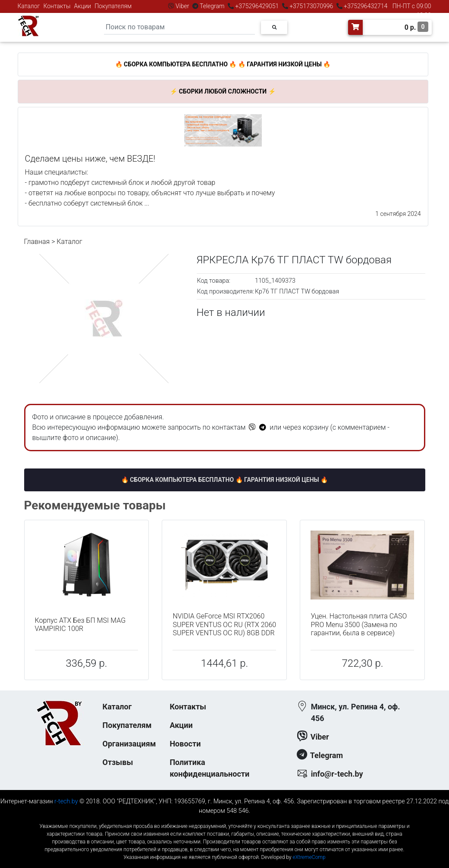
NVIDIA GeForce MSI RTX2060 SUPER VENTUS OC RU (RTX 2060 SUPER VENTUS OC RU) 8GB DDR (224, 624)
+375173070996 (311, 6)
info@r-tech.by (337, 774)
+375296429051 (257, 6)
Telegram (212, 6)
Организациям (129, 744)
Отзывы (118, 762)
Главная (37, 242)
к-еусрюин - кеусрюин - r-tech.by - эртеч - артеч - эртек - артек (224, 819)
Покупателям (113, 6)
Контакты (57, 6)
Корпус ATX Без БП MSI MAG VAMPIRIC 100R (80, 624)
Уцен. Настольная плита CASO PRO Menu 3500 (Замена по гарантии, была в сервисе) (359, 624)
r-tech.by (66, 801)
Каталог (29, 6)
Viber (182, 6)
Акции (82, 6)
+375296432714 (365, 6)
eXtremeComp (309, 857)
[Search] (179, 27)
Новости (185, 744)
